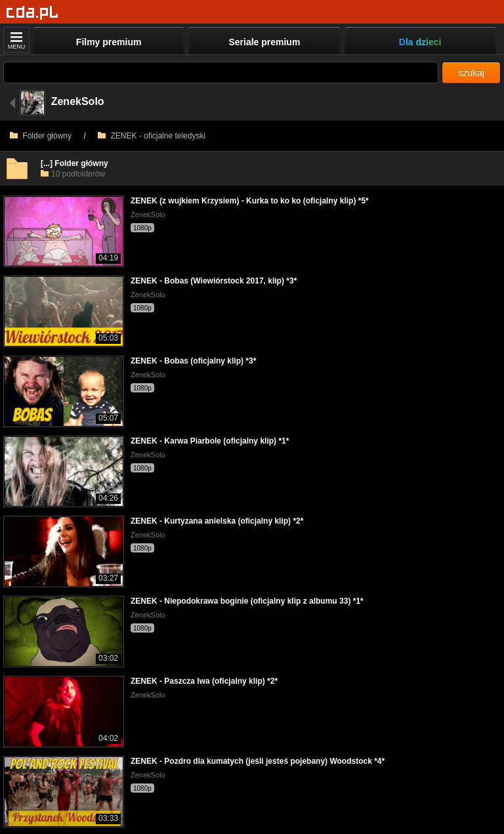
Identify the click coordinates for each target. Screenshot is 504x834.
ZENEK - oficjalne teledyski (152, 136)
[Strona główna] (32, 13)
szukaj (471, 73)
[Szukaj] (221, 73)
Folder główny (41, 136)
